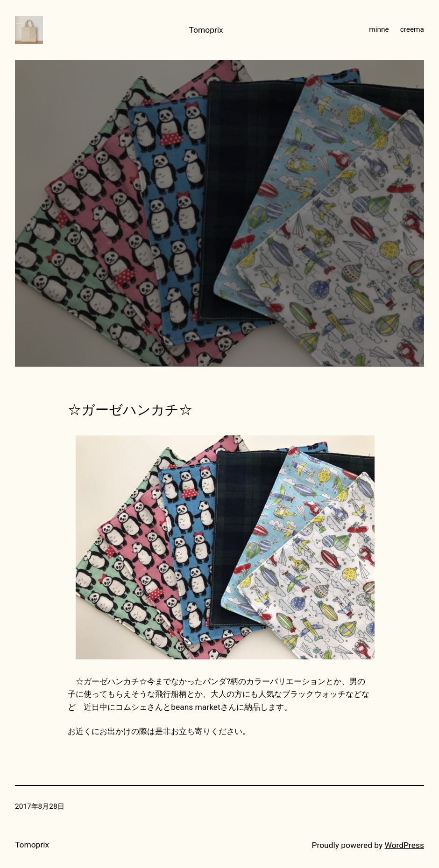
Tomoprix (206, 30)
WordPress (405, 845)
